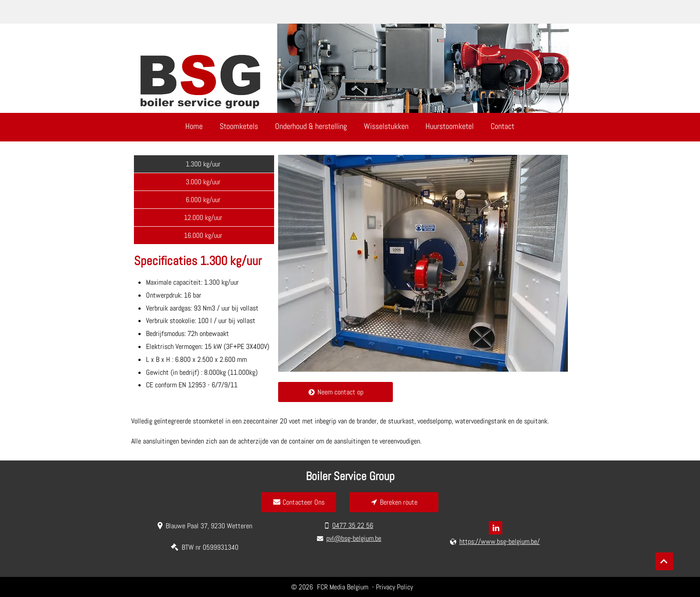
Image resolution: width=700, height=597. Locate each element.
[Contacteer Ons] (299, 502)
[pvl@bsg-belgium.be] (350, 539)
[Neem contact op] (335, 392)
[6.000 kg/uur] (204, 199)
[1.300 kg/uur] (204, 164)
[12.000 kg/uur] (204, 217)
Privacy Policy (394, 587)
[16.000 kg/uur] (204, 235)
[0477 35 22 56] (350, 526)
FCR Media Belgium (344, 587)
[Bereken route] (394, 502)
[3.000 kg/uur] (204, 182)
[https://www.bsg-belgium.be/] (496, 542)
